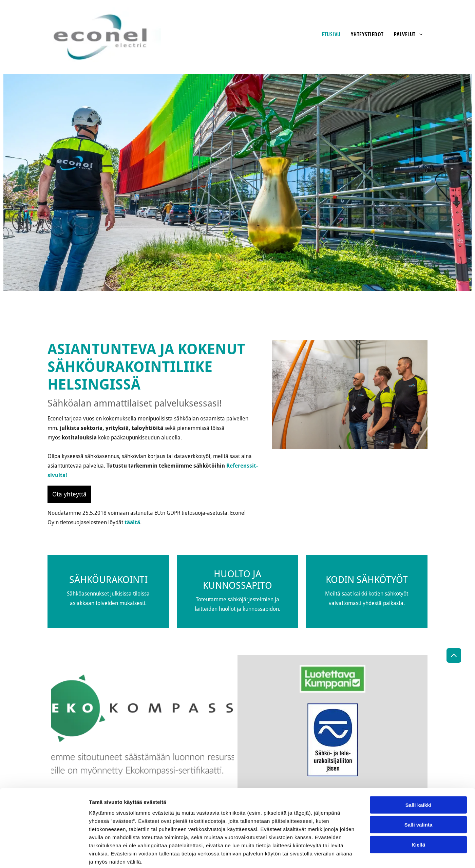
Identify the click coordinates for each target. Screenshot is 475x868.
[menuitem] (331, 34)
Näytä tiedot (363, 855)
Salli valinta (419, 790)
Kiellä (418, 810)
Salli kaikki (419, 770)
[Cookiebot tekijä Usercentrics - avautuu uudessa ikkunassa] (44, 855)
